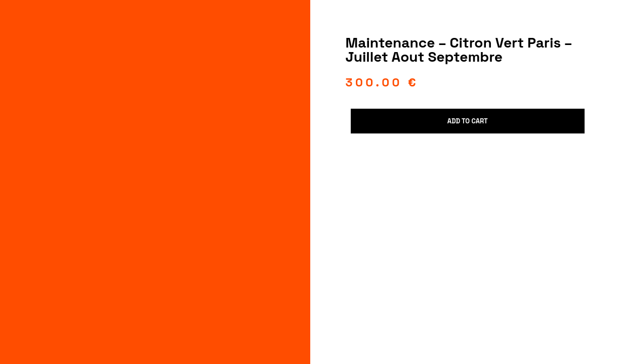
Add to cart (468, 121)
